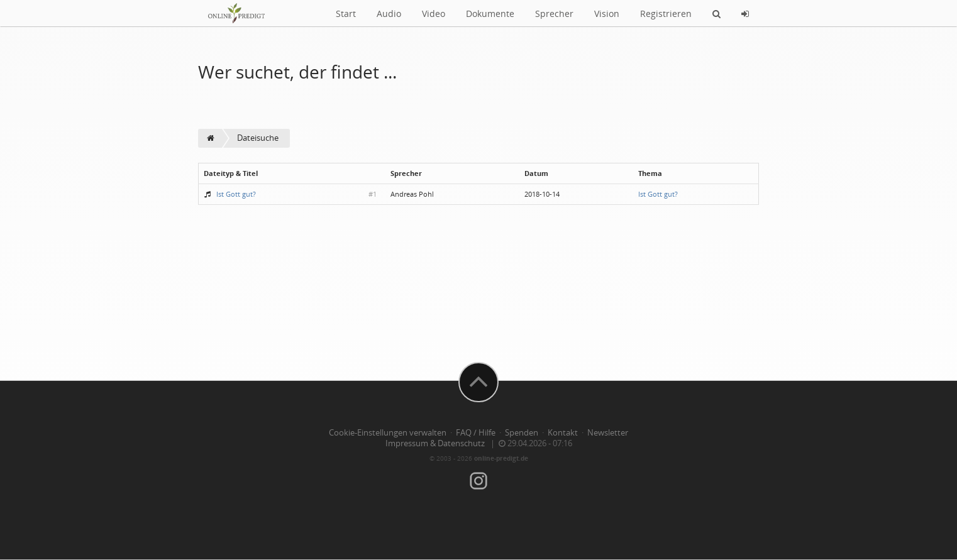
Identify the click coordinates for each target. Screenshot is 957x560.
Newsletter (608, 433)
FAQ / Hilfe (476, 433)
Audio (389, 14)
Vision (607, 14)
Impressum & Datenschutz (435, 443)
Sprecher (554, 14)
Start (346, 14)
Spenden (522, 433)
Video (434, 14)
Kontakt (563, 433)
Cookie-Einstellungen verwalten (388, 433)
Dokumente (490, 14)
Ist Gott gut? (236, 194)
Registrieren (666, 14)
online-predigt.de (501, 458)
